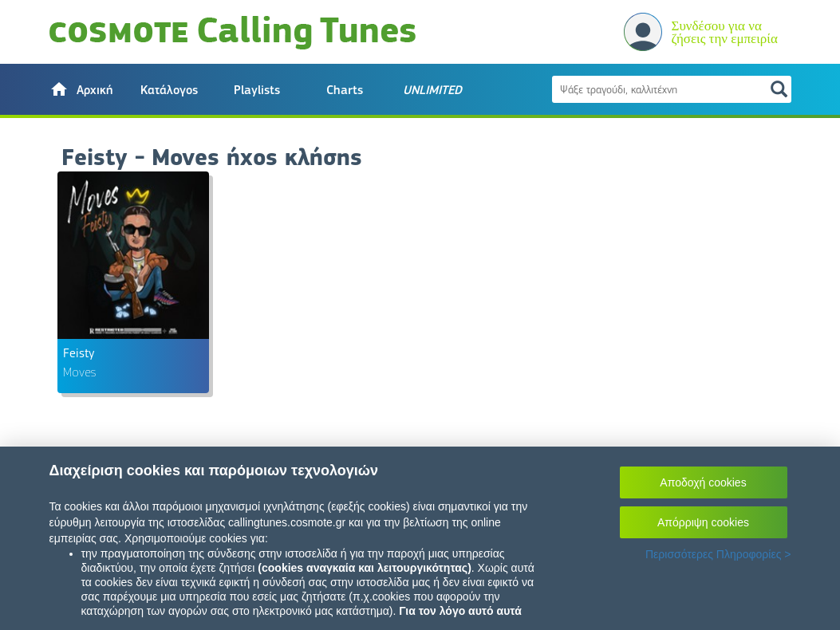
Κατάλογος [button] (169, 90)
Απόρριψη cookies (703, 522)
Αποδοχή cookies (703, 482)
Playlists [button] (257, 90)
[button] (81, 89)
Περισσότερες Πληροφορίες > (718, 554)
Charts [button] (345, 90)
